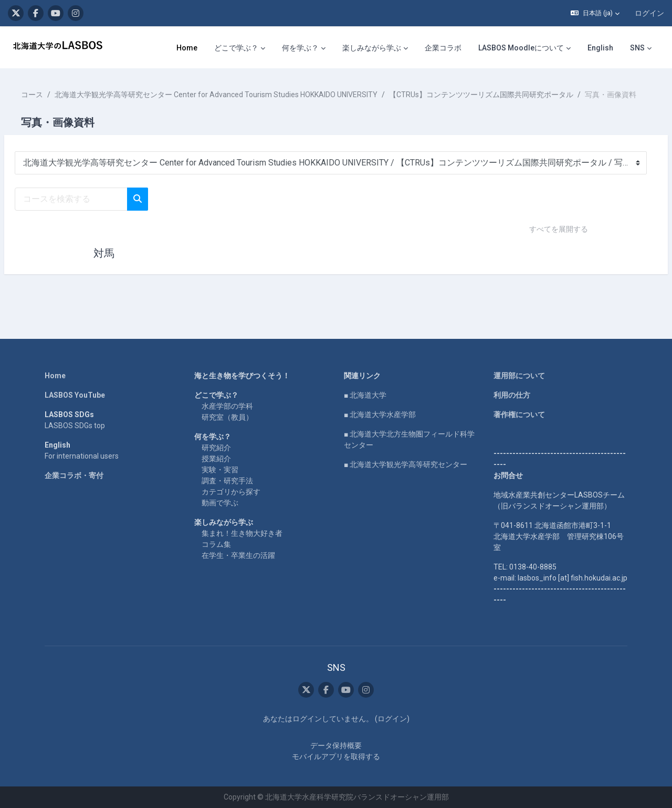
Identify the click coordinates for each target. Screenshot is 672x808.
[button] (595, 13)
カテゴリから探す (231, 492)
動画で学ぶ (220, 503)
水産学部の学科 (227, 406)
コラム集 (216, 544)
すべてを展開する (559, 240)
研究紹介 (216, 448)
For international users (82, 456)
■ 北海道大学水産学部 (380, 415)
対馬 (104, 264)
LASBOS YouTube (75, 395)
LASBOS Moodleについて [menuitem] (521, 48)
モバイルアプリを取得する (336, 757)
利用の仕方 (512, 395)
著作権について (519, 415)
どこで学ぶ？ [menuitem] (236, 48)
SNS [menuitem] (637, 48)
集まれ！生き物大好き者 (242, 533)
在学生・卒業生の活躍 (238, 555)
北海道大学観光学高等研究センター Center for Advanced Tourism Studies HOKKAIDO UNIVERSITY (241, 95)
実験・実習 (220, 470)
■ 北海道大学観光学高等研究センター (406, 464)
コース (57, 95)
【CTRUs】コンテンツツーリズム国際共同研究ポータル (506, 95)
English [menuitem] (600, 48)
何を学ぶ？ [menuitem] (300, 48)
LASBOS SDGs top (75, 426)
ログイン (649, 13)
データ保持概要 (336, 745)
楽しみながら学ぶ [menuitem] (372, 48)
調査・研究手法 (227, 481)
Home (55, 376)
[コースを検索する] (96, 210)
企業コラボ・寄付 (74, 475)
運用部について (519, 376)
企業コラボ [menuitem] (443, 48)
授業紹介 (216, 459)
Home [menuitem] (187, 48)
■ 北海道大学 (365, 395)
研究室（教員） (227, 417)
